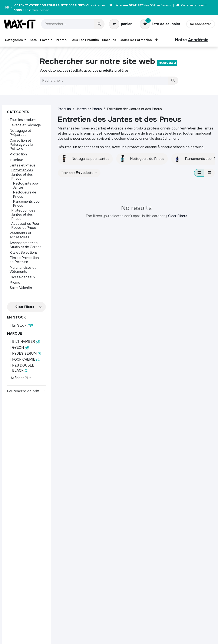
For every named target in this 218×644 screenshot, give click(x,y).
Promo (15, 282)
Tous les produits (23, 120)
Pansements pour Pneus (27, 203)
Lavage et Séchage (25, 125)
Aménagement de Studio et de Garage (26, 245)
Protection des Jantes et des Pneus (23, 215)
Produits (64, 109)
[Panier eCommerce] (120, 24)
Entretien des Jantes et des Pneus (22, 174)
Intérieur (16, 160)
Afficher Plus (21, 378)
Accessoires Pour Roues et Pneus (25, 226)
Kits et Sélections (24, 252)
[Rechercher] (99, 24)
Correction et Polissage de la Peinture (21, 145)
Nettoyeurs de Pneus (25, 194)
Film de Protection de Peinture (24, 260)
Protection (18, 154)
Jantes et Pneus (22, 165)
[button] (79, 173)
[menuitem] (16, 40)
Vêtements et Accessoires (20, 235)
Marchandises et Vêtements (23, 270)
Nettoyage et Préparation (20, 133)
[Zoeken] (173, 81)
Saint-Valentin (21, 288)
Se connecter (201, 24)
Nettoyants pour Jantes (26, 185)
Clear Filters (178, 216)
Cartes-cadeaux (22, 277)
